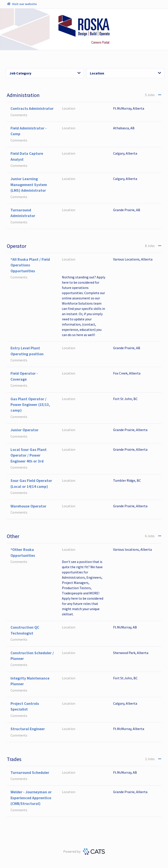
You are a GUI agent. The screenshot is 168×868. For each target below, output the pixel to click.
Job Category (45, 73)
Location (125, 73)
